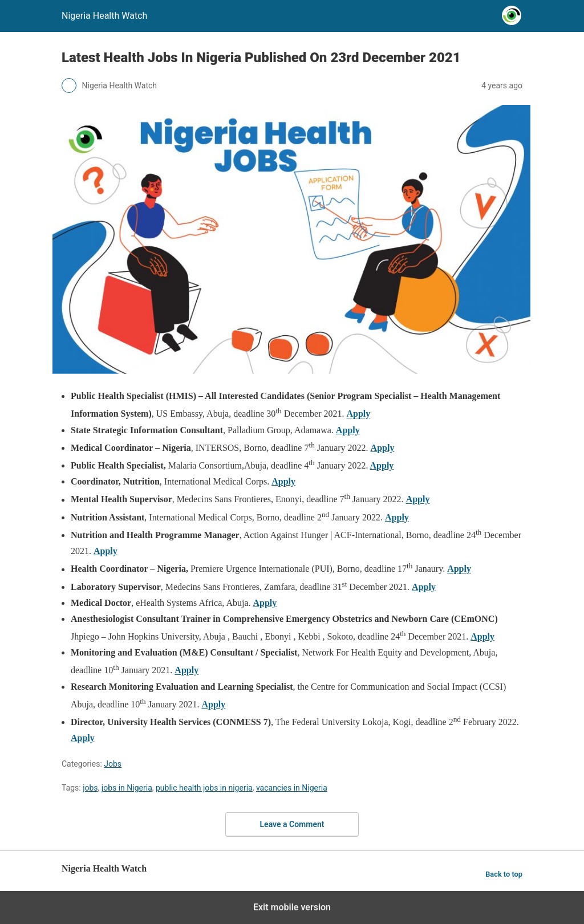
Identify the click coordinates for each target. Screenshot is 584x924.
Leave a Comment (292, 824)
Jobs (113, 764)
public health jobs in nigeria (204, 788)
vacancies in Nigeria (292, 788)
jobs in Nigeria (127, 788)
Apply (358, 414)
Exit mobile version (292, 907)
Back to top (504, 874)
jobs (90, 788)
